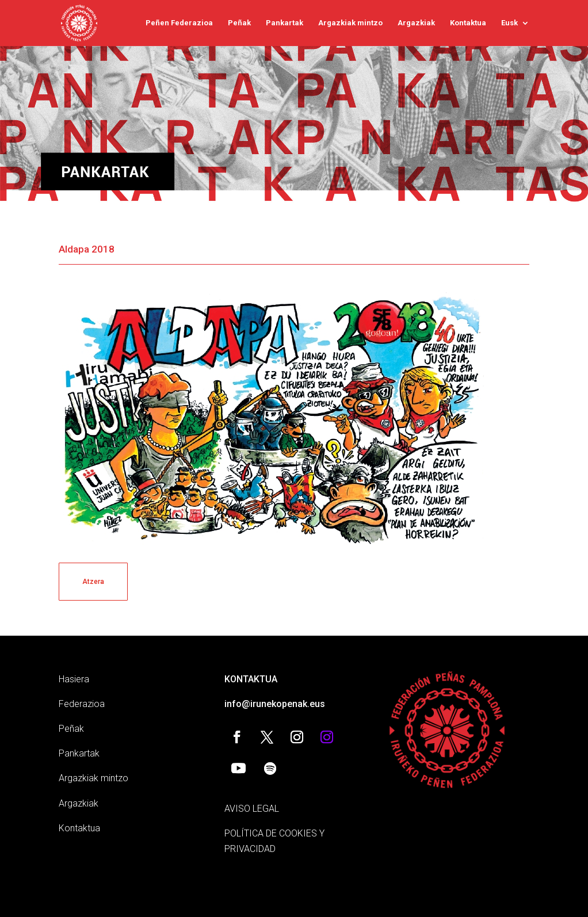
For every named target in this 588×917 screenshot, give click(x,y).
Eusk (509, 23)
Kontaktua (468, 23)
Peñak (239, 23)
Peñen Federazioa (179, 23)
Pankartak (285, 23)
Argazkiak (416, 23)
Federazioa (82, 704)
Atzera (93, 582)
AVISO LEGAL (252, 809)
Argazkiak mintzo (350, 23)
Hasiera (74, 679)
